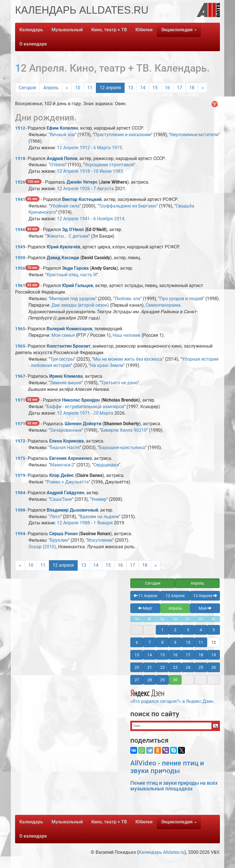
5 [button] (214, 630)
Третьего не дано (119, 383)
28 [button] (150, 680)
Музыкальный (67, 30)
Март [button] (145, 608)
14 (143, 88)
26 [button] (214, 667)
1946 (20, 230)
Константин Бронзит (69, 346)
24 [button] (188, 667)
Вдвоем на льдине (99, 517)
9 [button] (175, 642)
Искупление (100, 540)
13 (131, 88)
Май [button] (205, 608)
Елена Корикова (67, 441)
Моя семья (63, 335)
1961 (20, 286)
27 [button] (137, 680)
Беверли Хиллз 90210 (124, 430)
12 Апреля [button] (175, 596)
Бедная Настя (65, 448)
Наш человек (127, 335)
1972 (20, 441)
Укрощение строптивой (109, 165)
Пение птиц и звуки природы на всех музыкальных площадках (174, 786)
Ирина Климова (66, 376)
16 (167, 88)
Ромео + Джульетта (68, 482)
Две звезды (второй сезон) (80, 305)
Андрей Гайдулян (65, 493)
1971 (20, 400)
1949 (20, 247)
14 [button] (150, 655)
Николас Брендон (81, 400)
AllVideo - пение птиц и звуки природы (167, 767)
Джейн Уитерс (82, 182)
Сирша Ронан (63, 534)
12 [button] (214, 642)
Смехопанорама (163, 305)
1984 (20, 493)
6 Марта (102, 148)
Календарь (31, 30)
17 (180, 88)
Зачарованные (66, 430)
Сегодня (27, 88)
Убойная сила (65, 206)
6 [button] (137, 642)
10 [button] (188, 642)
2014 (119, 219)
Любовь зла (127, 299)
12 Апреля (68, 148)
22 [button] (162, 667)
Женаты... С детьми (68, 236)
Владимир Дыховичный (72, 510)
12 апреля (110, 88)
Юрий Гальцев (78, 285)
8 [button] (162, 642)
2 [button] (175, 630)
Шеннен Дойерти (83, 424)
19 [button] (214, 655)
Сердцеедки (106, 465)
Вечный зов (62, 135)
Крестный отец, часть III (72, 275)
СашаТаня (61, 499)
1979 (20, 475)
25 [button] (201, 667)
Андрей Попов (62, 158)
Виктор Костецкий (82, 199)
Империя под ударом (73, 299)
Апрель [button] (197, 583)
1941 (20, 200)
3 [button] (188, 630)
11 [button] (201, 642)
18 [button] (201, 655)
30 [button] (175, 680)
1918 (20, 159)
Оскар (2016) (42, 547)
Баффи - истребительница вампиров (85, 407)
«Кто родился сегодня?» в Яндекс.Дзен (172, 696)
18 (192, 88)
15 (155, 88)
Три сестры (62, 359)
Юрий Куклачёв (63, 247)
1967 (20, 376)
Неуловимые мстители (194, 135)
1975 (117, 148)
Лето (55, 517)
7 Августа (104, 189)
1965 (20, 329)
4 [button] (201, 630)
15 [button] (162, 655)
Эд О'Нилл (73, 230)
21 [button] (150, 667)
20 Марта (103, 413)
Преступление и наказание (123, 135)
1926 (20, 182)
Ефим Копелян (62, 128)
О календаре (33, 44)
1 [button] (162, 630)
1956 (20, 268)
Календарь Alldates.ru (161, 852)
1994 (20, 534)
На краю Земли (107, 365)
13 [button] (137, 655)
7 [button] (150, 642)
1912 (20, 128)
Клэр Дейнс (62, 475)
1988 (20, 510)
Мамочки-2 (62, 465)
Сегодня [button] (153, 583)
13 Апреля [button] (205, 596)
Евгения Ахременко (71, 458)
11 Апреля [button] (145, 596)
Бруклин (59, 540)
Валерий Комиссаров (69, 329)
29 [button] (162, 680)
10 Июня (102, 171)
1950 (20, 258)
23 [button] (175, 667)
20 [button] (137, 667)
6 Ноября (103, 219)
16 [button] (175, 655)
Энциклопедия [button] (179, 30)
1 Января (103, 523)
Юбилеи (144, 30)
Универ (99, 499)
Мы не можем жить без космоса (128, 359)
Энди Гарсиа (75, 268)
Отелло (58, 165)
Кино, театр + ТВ (109, 30)
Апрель (51, 88)
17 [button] (188, 655)
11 (90, 88)
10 (78, 88)
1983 (118, 171)
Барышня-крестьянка (122, 448)
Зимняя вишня (66, 383)
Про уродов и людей (181, 299)
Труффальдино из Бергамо (128, 206)
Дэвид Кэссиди (63, 258)
